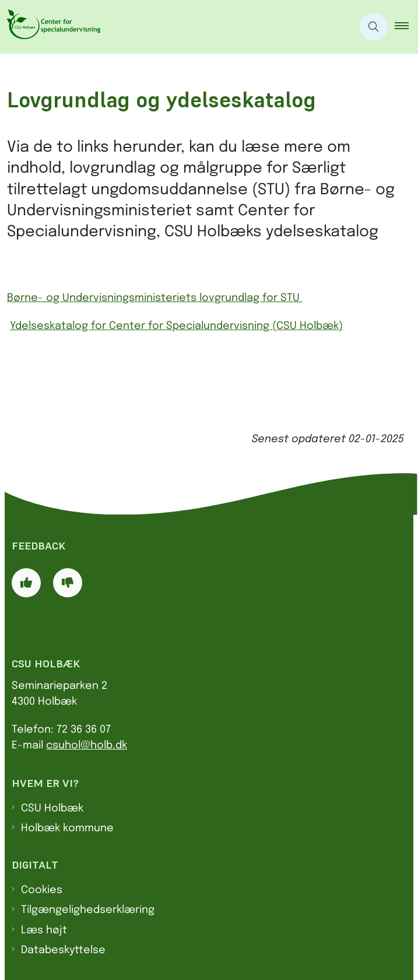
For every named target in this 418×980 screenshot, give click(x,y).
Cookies (42, 890)
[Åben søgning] (374, 27)
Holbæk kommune (67, 828)
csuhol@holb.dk (87, 745)
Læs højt (44, 930)
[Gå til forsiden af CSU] (50, 27)
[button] (406, 27)
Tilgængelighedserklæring (88, 910)
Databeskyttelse (63, 950)
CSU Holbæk (52, 808)
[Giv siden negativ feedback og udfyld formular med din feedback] (68, 583)
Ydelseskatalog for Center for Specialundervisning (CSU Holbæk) (176, 326)
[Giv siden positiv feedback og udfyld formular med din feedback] (26, 583)
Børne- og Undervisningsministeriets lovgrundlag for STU (155, 298)
